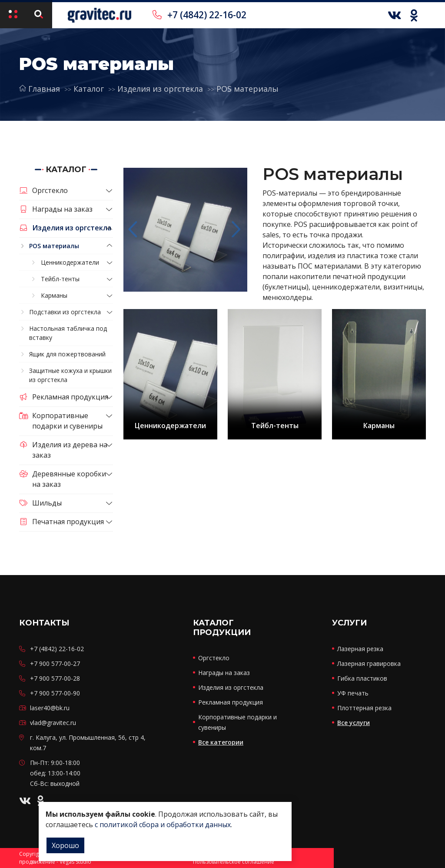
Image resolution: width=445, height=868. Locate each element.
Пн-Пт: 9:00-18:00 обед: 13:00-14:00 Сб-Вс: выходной (55, 773)
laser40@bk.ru (50, 708)
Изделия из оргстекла (160, 89)
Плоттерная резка (364, 708)
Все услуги (354, 723)
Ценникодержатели (70, 262)
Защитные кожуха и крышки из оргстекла (70, 375)
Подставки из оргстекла (65, 312)
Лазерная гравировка (369, 663)
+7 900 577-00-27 (55, 663)
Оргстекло (43, 190)
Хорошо (65, 845)
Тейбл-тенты (60, 279)
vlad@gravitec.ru (53, 723)
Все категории (221, 742)
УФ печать (353, 693)
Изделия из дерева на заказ (63, 450)
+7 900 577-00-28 (55, 678)
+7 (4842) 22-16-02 (199, 15)
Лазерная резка (360, 649)
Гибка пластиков (362, 678)
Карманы (54, 295)
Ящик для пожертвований (67, 354)
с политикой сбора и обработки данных (163, 825)
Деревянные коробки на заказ (63, 479)
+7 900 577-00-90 (55, 693)
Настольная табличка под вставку (68, 333)
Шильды (40, 503)
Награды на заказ (56, 209)
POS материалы (247, 89)
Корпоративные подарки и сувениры (61, 421)
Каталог (89, 89)
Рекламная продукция (64, 397)
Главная (40, 89)
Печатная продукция (61, 522)
